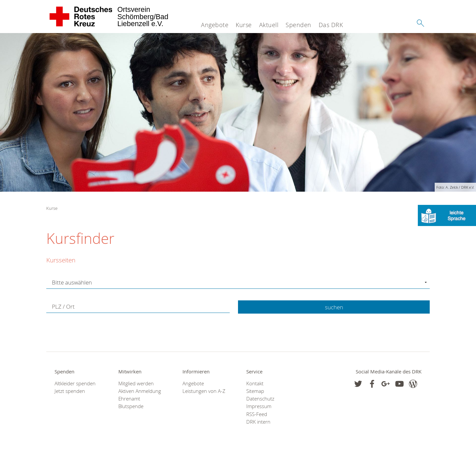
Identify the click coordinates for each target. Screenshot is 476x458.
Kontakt (255, 383)
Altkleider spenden (75, 383)
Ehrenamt (129, 399)
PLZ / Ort (63, 306)
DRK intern (258, 422)
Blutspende (131, 406)
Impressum (259, 406)
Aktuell (269, 25)
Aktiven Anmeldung (140, 391)
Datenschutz (260, 399)
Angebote (215, 25)
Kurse (244, 25)
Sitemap (255, 391)
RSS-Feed (257, 414)
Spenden (298, 25)
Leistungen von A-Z (204, 391)
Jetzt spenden (70, 391)
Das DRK (331, 25)
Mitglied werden (136, 383)
